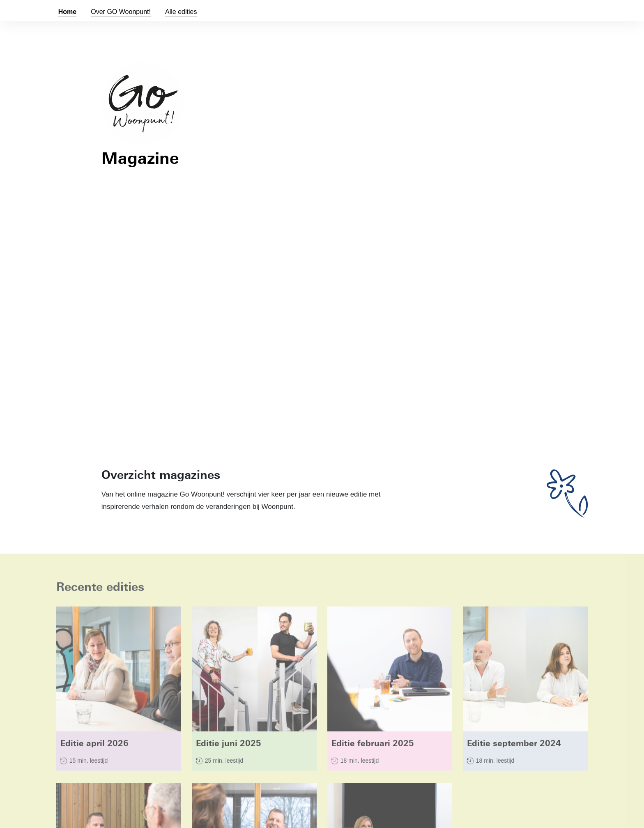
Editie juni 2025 (229, 745)
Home (68, 12)
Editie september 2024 (514, 745)
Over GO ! (121, 12)
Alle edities (181, 12)
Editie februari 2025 (373, 745)
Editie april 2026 (94, 745)
